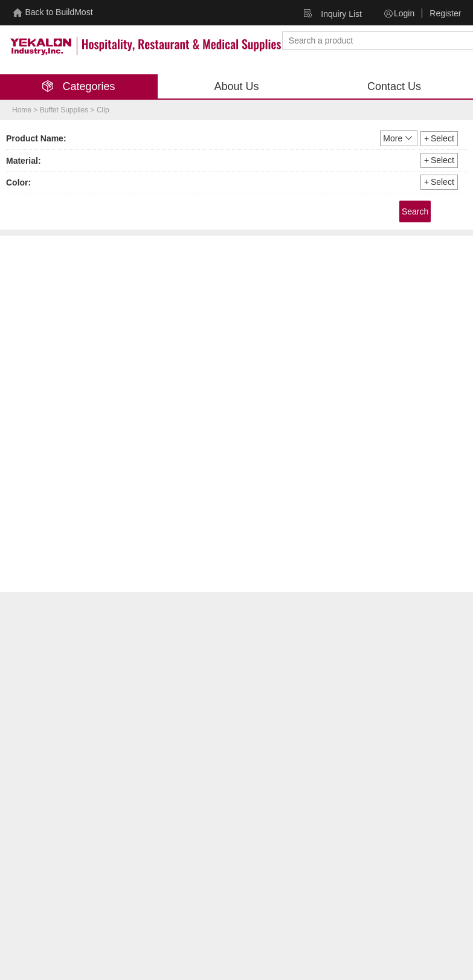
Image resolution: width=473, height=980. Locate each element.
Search (415, 211)
